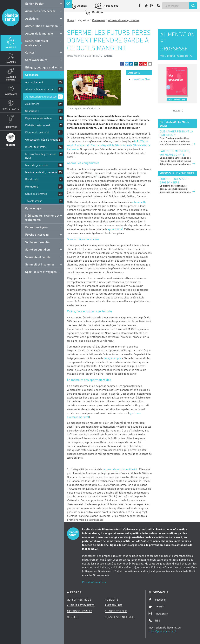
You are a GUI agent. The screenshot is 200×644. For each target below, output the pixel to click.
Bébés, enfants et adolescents (37, 43)
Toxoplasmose (34, 201)
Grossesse (32, 75)
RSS (154, 621)
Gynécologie (33, 208)
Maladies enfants (11, 78)
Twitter (156, 607)
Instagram (158, 613)
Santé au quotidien (38, 249)
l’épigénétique (112, 358)
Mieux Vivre (11, 127)
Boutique (98, 12)
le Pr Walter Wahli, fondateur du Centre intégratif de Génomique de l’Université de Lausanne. (108, 145)
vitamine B (139, 202)
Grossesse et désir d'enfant (42, 140)
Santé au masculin (37, 242)
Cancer (30, 52)
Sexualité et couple (38, 257)
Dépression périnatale (38, 118)
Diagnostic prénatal (37, 132)
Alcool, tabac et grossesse (41, 89)
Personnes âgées (36, 227)
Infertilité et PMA (35, 147)
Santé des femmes (36, 194)
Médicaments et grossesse (41, 172)
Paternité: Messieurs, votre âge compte (175, 153)
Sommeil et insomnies (40, 264)
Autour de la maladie (39, 33)
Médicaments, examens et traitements (42, 217)
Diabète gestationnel (38, 125)
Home (70, 20)
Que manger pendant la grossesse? (176, 133)
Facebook (157, 600)
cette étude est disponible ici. (121, 469)
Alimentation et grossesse (41, 96)
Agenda (82, 6)
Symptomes (11, 94)
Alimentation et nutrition (42, 26)
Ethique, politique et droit (42, 67)
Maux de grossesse (37, 165)
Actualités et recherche (40, 11)
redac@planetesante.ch (163, 631)
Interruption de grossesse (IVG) (41, 156)
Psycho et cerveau (37, 234)
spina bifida (115, 229)
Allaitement (32, 104)
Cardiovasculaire (36, 60)
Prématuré (32, 186)
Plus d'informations (94, 582)
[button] (122, 64)
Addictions (32, 18)
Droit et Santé (11, 109)
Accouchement (34, 82)
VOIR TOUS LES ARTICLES (176, 56)
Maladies (11, 62)
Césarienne (32, 111)
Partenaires (111, 6)
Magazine (11, 47)
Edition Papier (34, 3)
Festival (11, 145)
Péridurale (32, 179)
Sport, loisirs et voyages (41, 272)
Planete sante (11, 17)
